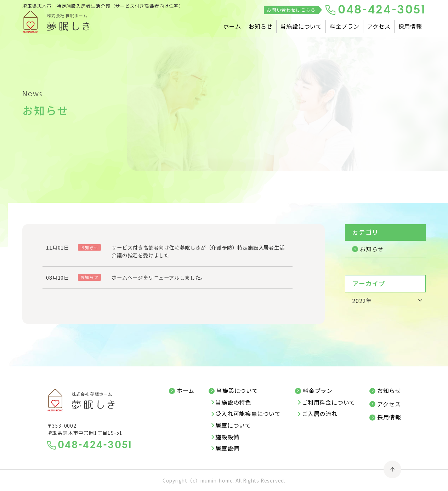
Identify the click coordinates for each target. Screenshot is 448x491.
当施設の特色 (233, 402)
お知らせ (260, 26)
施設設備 (227, 437)
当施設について (301, 26)
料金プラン (345, 26)
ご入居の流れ (320, 414)
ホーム (232, 26)
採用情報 (410, 26)
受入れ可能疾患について (248, 414)
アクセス (379, 26)
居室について (233, 426)
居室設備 (227, 449)
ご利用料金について (328, 402)
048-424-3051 (382, 10)
